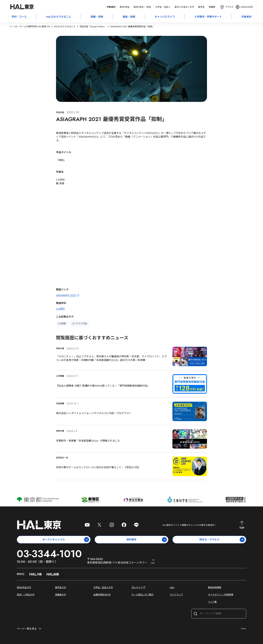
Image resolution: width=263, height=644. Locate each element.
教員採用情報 (215, 587)
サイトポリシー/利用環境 (221, 595)
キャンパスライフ (165, 17)
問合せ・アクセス (222, 540)
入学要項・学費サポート (208, 17)
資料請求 (147, 540)
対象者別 (246, 17)
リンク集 (212, 602)
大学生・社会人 (163, 7)
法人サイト (139, 587)
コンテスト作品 (79, 324)
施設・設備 (129, 17)
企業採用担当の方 (102, 595)
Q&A (172, 587)
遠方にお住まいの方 (184, 7)
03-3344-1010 (49, 554)
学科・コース (19, 17)
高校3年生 (125, 7)
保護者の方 (60, 595)
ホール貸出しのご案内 (142, 595)
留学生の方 (60, 587)
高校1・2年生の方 (26, 595)
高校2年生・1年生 (142, 7)
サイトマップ (176, 595)
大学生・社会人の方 (103, 587)
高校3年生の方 (24, 587)
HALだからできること (59, 17)
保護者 (212, 7)
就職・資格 (97, 17)
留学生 (201, 7)
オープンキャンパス (66, 540)
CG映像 (62, 324)
